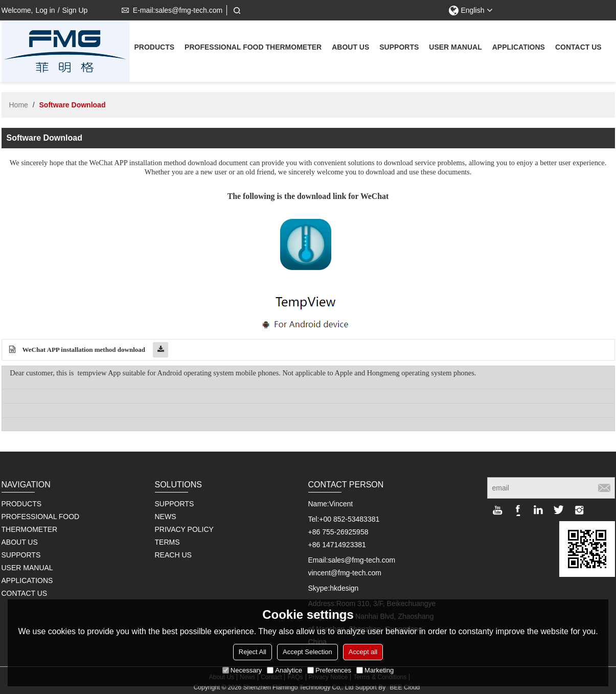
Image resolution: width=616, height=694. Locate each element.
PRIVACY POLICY (184, 529)
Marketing (375, 670)
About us (350, 48)
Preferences (329, 670)
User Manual (455, 48)
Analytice (284, 670)
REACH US (173, 555)
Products (155, 48)
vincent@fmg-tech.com (345, 573)
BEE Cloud (405, 687)
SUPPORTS (175, 504)
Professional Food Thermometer (253, 48)
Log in (45, 10)
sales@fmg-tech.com (361, 560)
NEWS (166, 517)
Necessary (242, 670)
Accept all (363, 652)
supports (399, 48)
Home (19, 105)
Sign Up (75, 10)
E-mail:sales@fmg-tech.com (170, 10)
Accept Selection (307, 652)
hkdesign (344, 588)
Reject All (253, 652)
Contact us (578, 48)
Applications (519, 48)
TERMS (167, 542)
